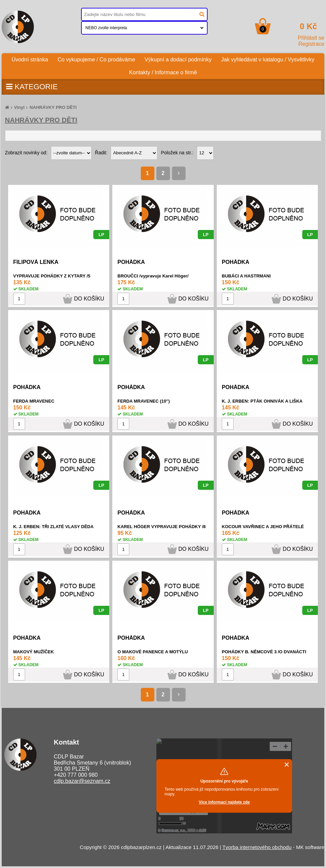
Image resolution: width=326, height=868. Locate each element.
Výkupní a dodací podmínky (178, 60)
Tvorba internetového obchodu (257, 847)
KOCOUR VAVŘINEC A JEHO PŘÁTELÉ (263, 527)
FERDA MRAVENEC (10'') (143, 401)
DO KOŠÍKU (89, 299)
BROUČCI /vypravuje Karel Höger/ (153, 276)
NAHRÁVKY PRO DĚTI (53, 107)
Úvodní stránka (32, 58)
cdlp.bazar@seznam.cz (82, 781)
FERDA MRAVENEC (34, 401)
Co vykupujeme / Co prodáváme (97, 60)
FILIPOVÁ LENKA (36, 262)
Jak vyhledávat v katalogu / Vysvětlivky (268, 60)
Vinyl (20, 107)
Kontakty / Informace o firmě (163, 72)
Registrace (311, 44)
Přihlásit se (311, 38)
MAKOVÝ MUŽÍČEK (34, 652)
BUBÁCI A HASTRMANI (246, 276)
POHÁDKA (131, 262)
